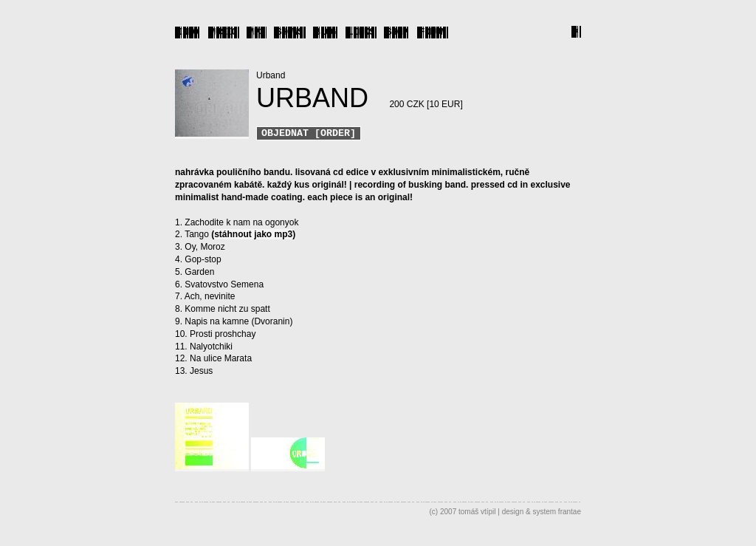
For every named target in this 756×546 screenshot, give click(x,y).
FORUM (433, 31)
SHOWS (289, 31)
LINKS (361, 31)
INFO (188, 31)
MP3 (257, 31)
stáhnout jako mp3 (253, 236)
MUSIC (224, 31)
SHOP (397, 31)
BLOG (326, 31)
